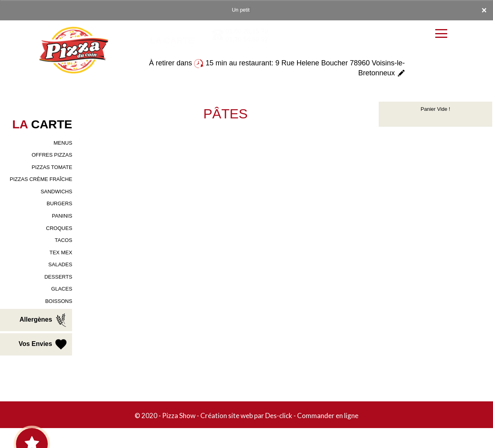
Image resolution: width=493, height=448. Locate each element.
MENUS (63, 143)
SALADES (60, 264)
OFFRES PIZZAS (52, 155)
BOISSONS (59, 301)
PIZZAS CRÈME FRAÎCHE (41, 179)
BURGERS (59, 203)
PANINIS (62, 216)
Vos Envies (44, 344)
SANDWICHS (56, 192)
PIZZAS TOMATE (52, 167)
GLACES (62, 289)
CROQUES (59, 228)
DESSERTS (58, 277)
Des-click (279, 416)
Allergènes (44, 320)
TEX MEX (61, 252)
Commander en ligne (328, 416)
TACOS (64, 240)
